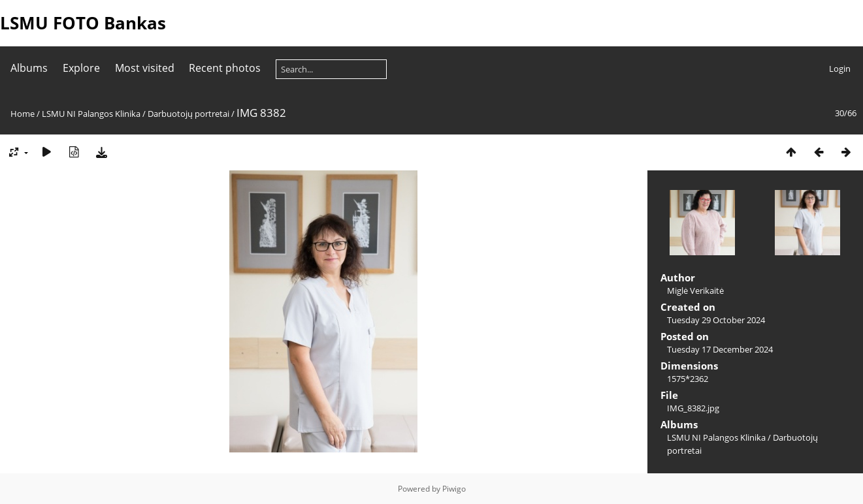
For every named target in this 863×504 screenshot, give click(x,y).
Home (23, 114)
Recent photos (225, 68)
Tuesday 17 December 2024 (720, 349)
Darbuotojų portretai (188, 114)
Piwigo (454, 489)
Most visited (145, 68)
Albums (29, 68)
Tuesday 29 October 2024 (716, 320)
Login (840, 69)
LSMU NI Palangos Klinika (91, 114)
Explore (81, 68)
